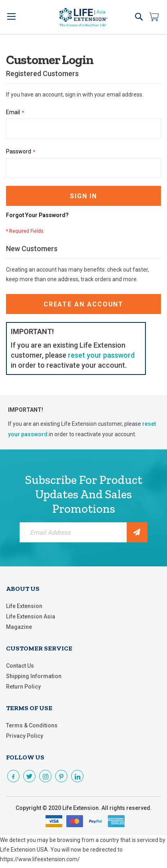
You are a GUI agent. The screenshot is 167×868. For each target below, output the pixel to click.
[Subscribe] (137, 532)
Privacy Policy (25, 736)
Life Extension (24, 606)
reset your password (101, 355)
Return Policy (23, 687)
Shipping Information (34, 676)
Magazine (19, 627)
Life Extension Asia (31, 616)
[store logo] (83, 17)
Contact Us (20, 666)
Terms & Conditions (32, 725)
